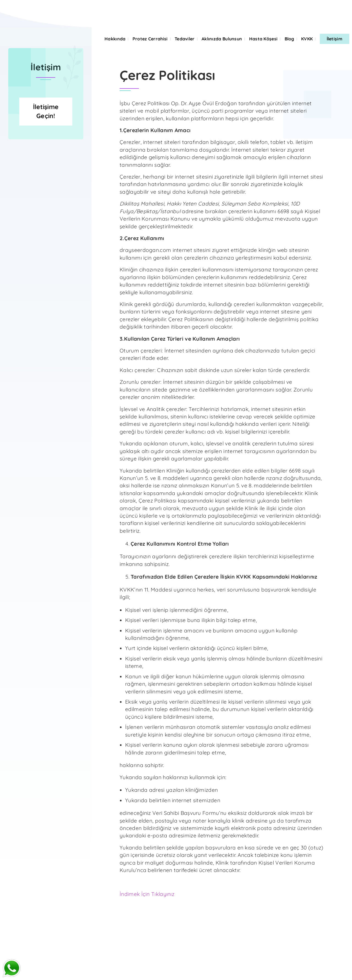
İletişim (335, 39)
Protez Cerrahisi (150, 39)
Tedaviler (185, 39)
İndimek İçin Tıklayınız (147, 894)
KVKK (307, 39)
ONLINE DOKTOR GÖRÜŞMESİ (84, 7)
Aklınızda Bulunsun (222, 39)
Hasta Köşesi (263, 39)
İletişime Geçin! (46, 152)
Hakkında (115, 39)
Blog (289, 39)
